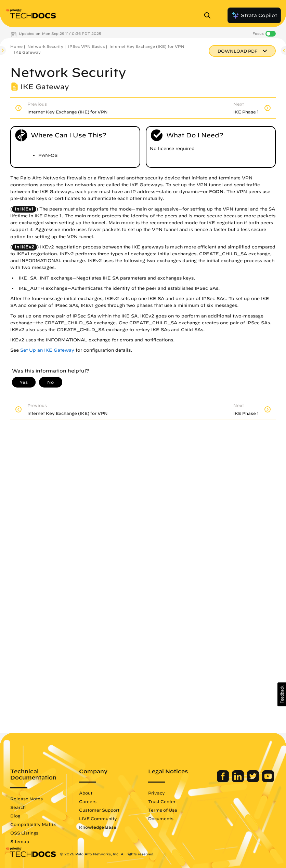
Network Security (45, 46)
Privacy (157, 793)
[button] (282, 694)
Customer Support (99, 810)
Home (16, 46)
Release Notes (27, 799)
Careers (88, 801)
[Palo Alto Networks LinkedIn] (239, 781)
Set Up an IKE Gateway (47, 350)
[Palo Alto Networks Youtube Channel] (268, 781)
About (86, 793)
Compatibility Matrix (33, 824)
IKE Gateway (27, 52)
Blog (15, 816)
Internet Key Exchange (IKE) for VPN (147, 46)
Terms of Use (163, 810)
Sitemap (20, 841)
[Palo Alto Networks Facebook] (224, 781)
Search (18, 807)
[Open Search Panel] (209, 15)
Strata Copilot (254, 15)
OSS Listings (24, 833)
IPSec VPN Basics (86, 46)
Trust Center (162, 801)
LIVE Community (98, 818)
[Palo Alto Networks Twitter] (254, 781)
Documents (161, 818)
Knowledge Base (98, 827)
